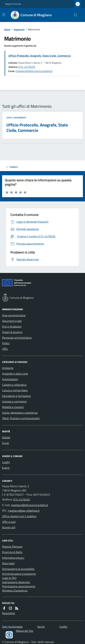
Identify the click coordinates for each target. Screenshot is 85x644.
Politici (6, 343)
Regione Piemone (12, 547)
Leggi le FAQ (9, 578)
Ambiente (8, 368)
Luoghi (6, 462)
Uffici (5, 349)
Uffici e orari (9, 522)
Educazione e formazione (16, 396)
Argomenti (19, 29)
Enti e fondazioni (12, 326)
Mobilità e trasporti (13, 407)
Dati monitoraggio (12, 627)
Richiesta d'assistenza (15, 590)
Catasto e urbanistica (14, 385)
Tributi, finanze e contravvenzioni (21, 418)
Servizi (41, 627)
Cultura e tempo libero (15, 390)
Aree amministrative (14, 315)
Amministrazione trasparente (19, 574)
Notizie (6, 437)
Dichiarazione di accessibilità (18, 569)
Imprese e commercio (14, 401)
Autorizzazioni (10, 379)
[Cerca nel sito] (74, 15)
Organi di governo (12, 332)
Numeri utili (9, 527)
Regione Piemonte (13, 4)
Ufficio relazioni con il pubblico (19, 516)
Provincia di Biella (12, 552)
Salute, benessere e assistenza (20, 413)
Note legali (8, 563)
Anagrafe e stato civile (15, 374)
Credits (63, 627)
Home (7, 29)
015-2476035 (27, 67)
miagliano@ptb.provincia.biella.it (34, 71)
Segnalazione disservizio (16, 582)
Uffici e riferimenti (16, 118)
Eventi (6, 468)
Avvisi (5, 443)
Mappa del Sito (25, 631)
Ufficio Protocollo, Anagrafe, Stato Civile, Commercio (39, 56)
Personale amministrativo (17, 338)
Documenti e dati (12, 321)
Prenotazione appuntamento (19, 586)
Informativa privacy (13, 558)
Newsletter (9, 613)
